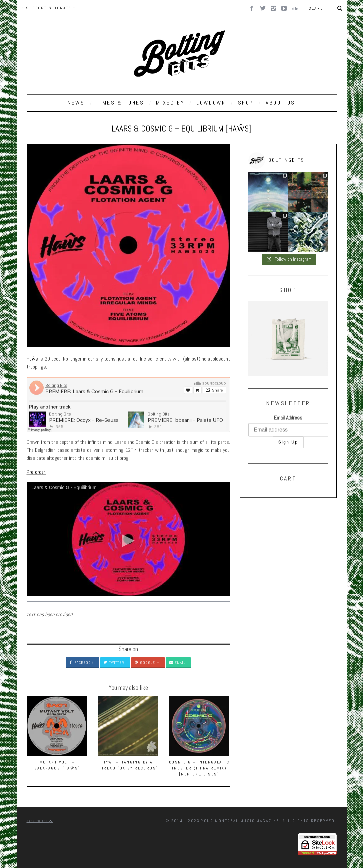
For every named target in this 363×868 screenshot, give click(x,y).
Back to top (40, 821)
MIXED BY (170, 103)
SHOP (246, 103)
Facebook (81, 663)
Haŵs (32, 359)
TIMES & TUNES (121, 103)
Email (177, 663)
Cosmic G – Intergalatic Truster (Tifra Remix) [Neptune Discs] (199, 768)
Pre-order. (36, 472)
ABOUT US (280, 103)
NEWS (76, 103)
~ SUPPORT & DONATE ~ (49, 8)
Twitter (114, 663)
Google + (147, 663)
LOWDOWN (211, 103)
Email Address (288, 418)
